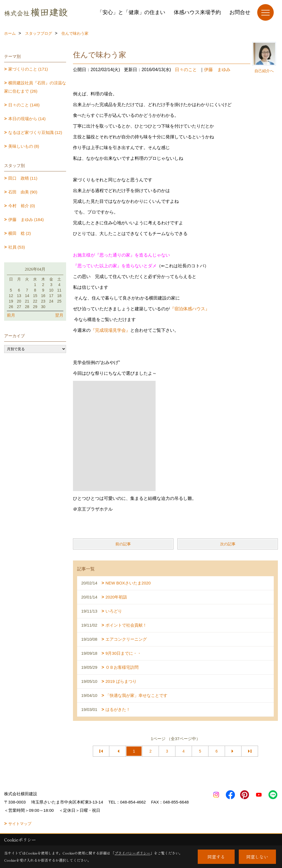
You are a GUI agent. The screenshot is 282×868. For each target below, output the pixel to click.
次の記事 (228, 544)
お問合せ (240, 12)
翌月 (59, 315)
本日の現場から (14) (27, 119)
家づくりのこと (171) (28, 69)
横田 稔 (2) (20, 233)
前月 (11, 315)
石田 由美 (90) (23, 192)
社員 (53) (17, 247)
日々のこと (186, 70)
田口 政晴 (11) (23, 178)
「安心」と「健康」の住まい (131, 12)
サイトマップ (20, 824)
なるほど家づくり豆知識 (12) (35, 132)
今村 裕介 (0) (22, 206)
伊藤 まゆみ (217, 70)
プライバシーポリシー (132, 853)
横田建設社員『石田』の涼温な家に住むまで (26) (35, 87)
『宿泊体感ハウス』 (190, 309)
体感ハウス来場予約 (197, 12)
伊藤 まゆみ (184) (26, 219)
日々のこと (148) (24, 105)
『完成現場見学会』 (110, 330)
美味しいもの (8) (24, 146)
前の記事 (123, 544)
